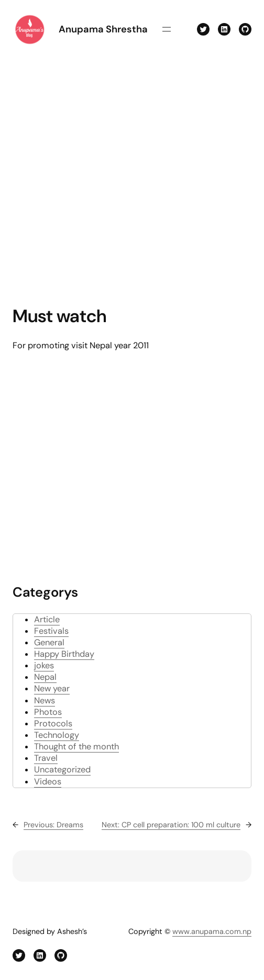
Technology (57, 735)
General (49, 642)
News (45, 700)
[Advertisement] (105, 176)
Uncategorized (62, 770)
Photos (48, 712)
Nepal (45, 677)
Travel (46, 758)
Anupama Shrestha (103, 29)
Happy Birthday (64, 654)
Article (47, 619)
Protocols (53, 723)
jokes (44, 665)
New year (52, 688)
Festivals (51, 631)
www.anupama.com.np (212, 931)
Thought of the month (76, 747)
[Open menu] (167, 29)
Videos (48, 782)
